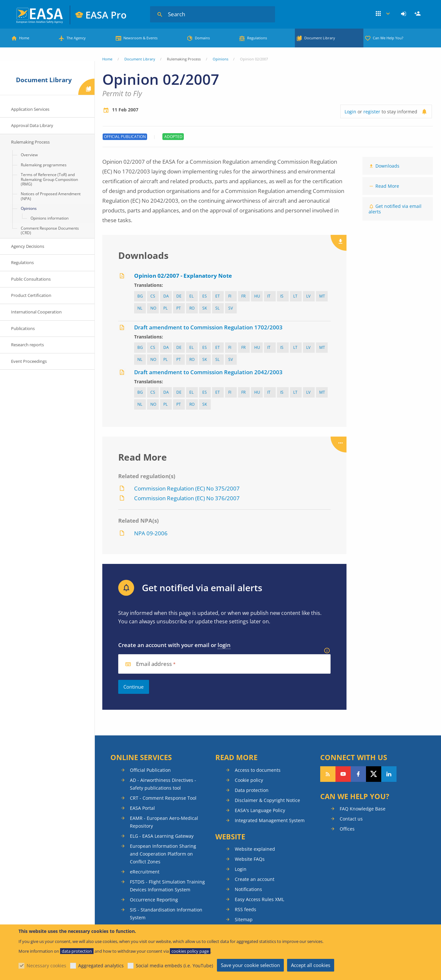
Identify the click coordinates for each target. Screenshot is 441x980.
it (269, 296)
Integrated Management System (270, 820)
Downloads (387, 166)
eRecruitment (145, 872)
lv (308, 296)
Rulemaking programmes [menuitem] (44, 165)
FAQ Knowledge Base (363, 809)
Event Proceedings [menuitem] (29, 361)
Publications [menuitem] (23, 328)
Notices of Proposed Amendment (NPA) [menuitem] (51, 196)
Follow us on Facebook (358, 774)
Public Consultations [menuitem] (31, 279)
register (372, 112)
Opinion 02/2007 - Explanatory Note (183, 276)
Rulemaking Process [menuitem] (30, 142)
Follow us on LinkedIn (389, 774)
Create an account (255, 879)
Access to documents (258, 770)
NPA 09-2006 (151, 533)
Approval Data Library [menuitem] (32, 125)
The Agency (76, 38)
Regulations (257, 38)
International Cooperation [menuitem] (36, 312)
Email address (154, 664)
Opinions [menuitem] (29, 208)
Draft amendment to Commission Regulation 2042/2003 (208, 372)
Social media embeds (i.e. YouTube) (174, 966)
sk (205, 308)
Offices (347, 829)
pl (165, 308)
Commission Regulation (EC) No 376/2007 (187, 498)
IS (282, 296)
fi (230, 296)
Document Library (320, 38)
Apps (383, 14)
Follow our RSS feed (328, 774)
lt (295, 296)
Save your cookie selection (250, 965)
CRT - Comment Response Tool (163, 798)
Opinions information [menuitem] (50, 218)
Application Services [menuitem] (30, 109)
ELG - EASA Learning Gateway (162, 836)
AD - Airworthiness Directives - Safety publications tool (163, 784)
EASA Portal (142, 808)
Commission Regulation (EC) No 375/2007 (187, 488)
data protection (77, 951)
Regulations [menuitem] (22, 262)
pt (179, 308)
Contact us (351, 819)
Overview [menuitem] (29, 155)
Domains (202, 38)
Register (418, 14)
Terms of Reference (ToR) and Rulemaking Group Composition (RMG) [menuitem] (49, 179)
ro (192, 308)
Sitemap (244, 919)
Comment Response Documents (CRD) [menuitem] (50, 230)
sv (231, 308)
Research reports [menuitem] (27, 345)
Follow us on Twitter (374, 774)
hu (257, 296)
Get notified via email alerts (395, 209)
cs (153, 296)
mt (322, 296)
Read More (387, 186)
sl (217, 308)
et (218, 296)
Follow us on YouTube (343, 774)
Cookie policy (249, 780)
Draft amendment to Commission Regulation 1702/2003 (208, 327)
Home (24, 38)
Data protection (252, 790)
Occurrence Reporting (154, 900)
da (166, 296)
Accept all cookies (311, 965)
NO (153, 308)
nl (140, 308)
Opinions (220, 59)
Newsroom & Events (140, 38)
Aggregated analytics (101, 966)
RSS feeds (246, 909)
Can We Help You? (388, 38)
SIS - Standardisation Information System (166, 914)
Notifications (248, 889)
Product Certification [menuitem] (31, 295)
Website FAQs (250, 859)
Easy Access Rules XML (259, 899)
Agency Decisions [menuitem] (28, 246)
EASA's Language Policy (260, 810)
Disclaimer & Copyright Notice (267, 800)
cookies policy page (190, 951)
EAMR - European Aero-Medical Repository (164, 822)
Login (404, 14)
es (205, 296)
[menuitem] (404, 14)
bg (140, 296)
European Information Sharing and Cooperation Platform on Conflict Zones (163, 854)
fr (243, 296)
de (179, 296)
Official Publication (150, 770)
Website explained (255, 849)
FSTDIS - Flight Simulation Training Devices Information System (167, 886)
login (224, 645)
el (191, 296)
